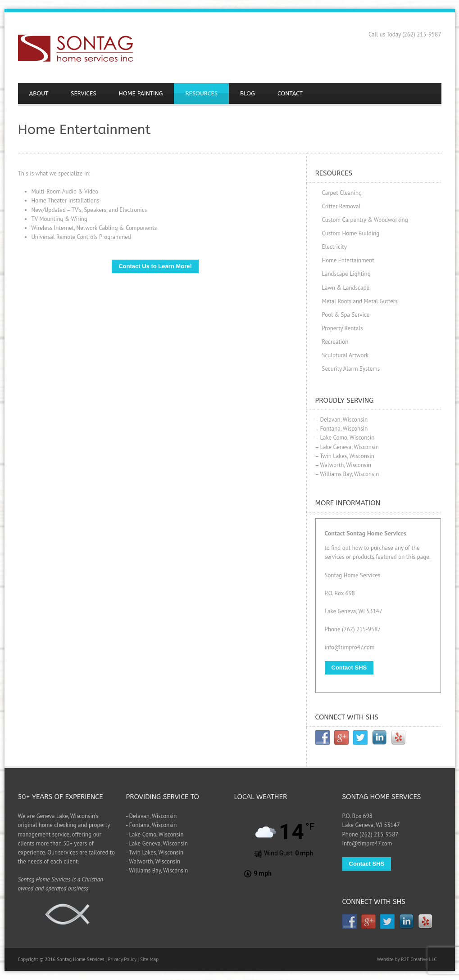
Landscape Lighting (346, 274)
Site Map (149, 959)
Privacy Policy (122, 959)
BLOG (248, 93)
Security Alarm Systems (351, 369)
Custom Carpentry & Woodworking (365, 220)
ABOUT (39, 93)
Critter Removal (341, 206)
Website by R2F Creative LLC (407, 959)
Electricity (334, 247)
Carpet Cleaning (342, 193)
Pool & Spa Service (346, 315)
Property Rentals (343, 328)
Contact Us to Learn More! (155, 266)
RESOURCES (201, 93)
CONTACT (290, 93)
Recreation (335, 342)
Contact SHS (349, 668)
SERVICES (84, 93)
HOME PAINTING (141, 93)
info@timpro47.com (350, 647)
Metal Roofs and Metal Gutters (360, 301)
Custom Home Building (351, 233)
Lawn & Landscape (346, 288)
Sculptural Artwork (345, 355)
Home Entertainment (348, 260)
